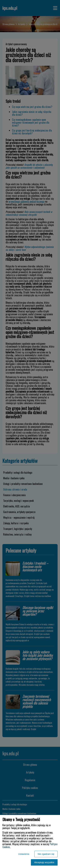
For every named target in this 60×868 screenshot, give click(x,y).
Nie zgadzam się (46, 854)
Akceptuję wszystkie (44, 862)
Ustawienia (24, 854)
